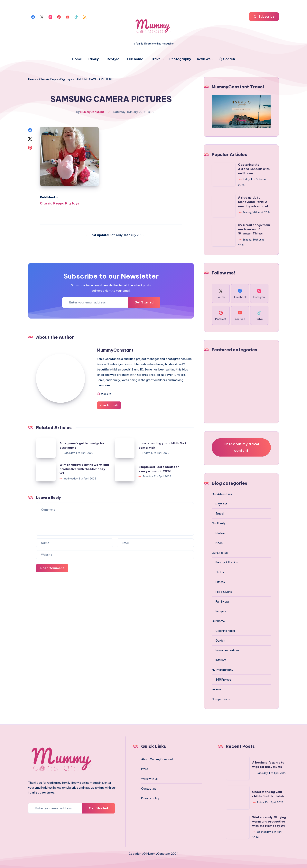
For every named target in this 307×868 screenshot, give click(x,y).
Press (145, 769)
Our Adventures (222, 494)
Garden (220, 641)
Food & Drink (224, 592)
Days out (221, 504)
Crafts (220, 572)
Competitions (221, 699)
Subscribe (264, 16)
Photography (180, 59)
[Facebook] (33, 17)
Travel (156, 59)
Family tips (223, 602)
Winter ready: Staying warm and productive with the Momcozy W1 (84, 469)
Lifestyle (112, 59)
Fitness (220, 582)
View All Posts (109, 405)
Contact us (149, 789)
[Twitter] (42, 17)
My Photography (222, 670)
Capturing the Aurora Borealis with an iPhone (254, 169)
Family (93, 59)
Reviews (204, 59)
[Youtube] (68, 17)
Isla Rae (220, 533)
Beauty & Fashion (227, 562)
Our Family (219, 523)
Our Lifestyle (220, 553)
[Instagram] (50, 17)
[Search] (227, 59)
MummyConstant (115, 350)
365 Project (223, 680)
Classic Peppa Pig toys (56, 79)
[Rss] (85, 17)
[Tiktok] (76, 17)
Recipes (221, 611)
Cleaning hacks (226, 631)
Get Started (144, 302)
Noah (219, 543)
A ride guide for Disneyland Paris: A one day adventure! (253, 202)
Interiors (221, 660)
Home (77, 59)
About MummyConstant (157, 759)
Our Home (218, 621)
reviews (217, 689)
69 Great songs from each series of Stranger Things (254, 229)
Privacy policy (150, 798)
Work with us (149, 779)
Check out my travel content (241, 447)
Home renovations (227, 650)
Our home (135, 59)
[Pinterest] (59, 17)
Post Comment (52, 568)
